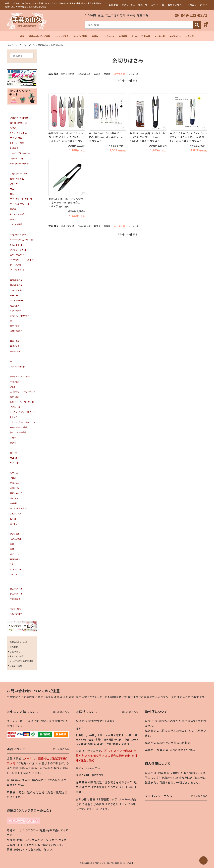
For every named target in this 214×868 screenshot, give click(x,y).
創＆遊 (13, 519)
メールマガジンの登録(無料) (22, 661)
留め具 (13, 209)
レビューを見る (16, 666)
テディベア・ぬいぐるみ (20, 376)
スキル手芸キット (18, 255)
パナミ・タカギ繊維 (18, 508)
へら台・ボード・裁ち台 (20, 163)
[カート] (205, 25)
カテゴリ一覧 (158, 5)
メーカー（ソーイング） (25, 45)
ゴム (12, 189)
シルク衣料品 (16, 614)
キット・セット (16, 311)
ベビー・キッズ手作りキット (22, 239)
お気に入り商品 (17, 656)
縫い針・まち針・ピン (19, 123)
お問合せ (192, 5)
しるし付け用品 (17, 143)
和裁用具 (14, 148)
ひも (12, 194)
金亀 (12, 544)
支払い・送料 (128, 5)
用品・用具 (15, 306)
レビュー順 (134, 74)
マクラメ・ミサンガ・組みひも (23, 412)
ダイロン (14, 498)
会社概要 (113, 5)
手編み (95, 36)
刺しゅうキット (16, 245)
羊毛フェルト (16, 382)
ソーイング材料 (80, 36)
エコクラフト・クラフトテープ (23, 392)
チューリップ (16, 513)
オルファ (14, 574)
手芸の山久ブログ (18, 651)
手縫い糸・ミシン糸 (19, 173)
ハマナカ (14, 473)
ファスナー (15, 184)
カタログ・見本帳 (18, 366)
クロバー (14, 478)
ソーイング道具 (62, 36)
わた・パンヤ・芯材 (18, 214)
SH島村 (13, 503)
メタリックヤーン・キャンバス (23, 422)
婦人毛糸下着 (16, 589)
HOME (10, 45)
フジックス (15, 534)
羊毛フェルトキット (18, 234)
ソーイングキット (17, 270)
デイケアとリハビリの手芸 (22, 260)
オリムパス (15, 488)
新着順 (97, 74)
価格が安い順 (68, 74)
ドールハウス (16, 265)
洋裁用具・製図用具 (19, 118)
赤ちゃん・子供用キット (20, 316)
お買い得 (190, 36)
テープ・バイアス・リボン (21, 204)
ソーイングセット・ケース (21, 153)
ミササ (13, 564)
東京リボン (15, 559)
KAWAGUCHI (16, 539)
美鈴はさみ (43, 45)
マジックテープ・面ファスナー (23, 199)
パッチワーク (108, 36)
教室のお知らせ (176, 5)
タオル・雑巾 (16, 609)
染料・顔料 (15, 397)
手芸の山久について (18, 642)
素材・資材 (15, 326)
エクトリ (14, 524)
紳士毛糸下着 (16, 594)
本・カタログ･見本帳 (141, 36)
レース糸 (14, 295)
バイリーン (15, 554)
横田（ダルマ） (16, 493)
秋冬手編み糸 (16, 285)
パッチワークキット (18, 250)
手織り (13, 437)
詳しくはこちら (61, 712)
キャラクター (175, 36)
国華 (12, 549)
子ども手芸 (15, 407)
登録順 (107, 74)
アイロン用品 (16, 224)
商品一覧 (143, 5)
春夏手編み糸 (16, 280)
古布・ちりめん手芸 (19, 427)
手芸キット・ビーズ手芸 (39, 36)
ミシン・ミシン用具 (18, 133)
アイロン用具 (16, 138)
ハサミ (13, 128)
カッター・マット (17, 158)
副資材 (13, 442)
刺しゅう (14, 417)
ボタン (13, 219)
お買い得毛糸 (16, 331)
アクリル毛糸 (16, 290)
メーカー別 (160, 36)
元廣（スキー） (16, 483)
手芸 (22, 36)
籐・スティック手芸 (18, 432)
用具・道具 (15, 346)
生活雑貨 (123, 36)
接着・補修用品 (17, 179)
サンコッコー (16, 569)
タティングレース (17, 300)
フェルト (14, 387)
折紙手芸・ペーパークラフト (22, 402)
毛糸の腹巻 (15, 599)
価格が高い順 (84, 74)
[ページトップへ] (203, 860)
